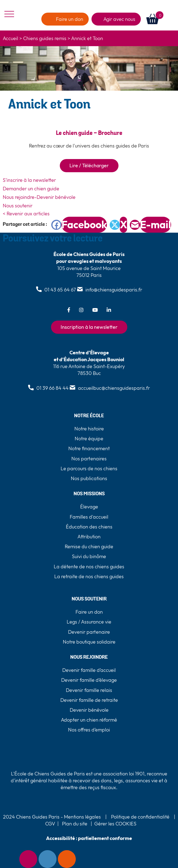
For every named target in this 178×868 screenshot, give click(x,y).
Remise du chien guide (89, 546)
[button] (169, 19)
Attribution (89, 537)
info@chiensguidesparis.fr (114, 290)
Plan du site (75, 824)
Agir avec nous (119, 19)
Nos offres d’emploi (89, 730)
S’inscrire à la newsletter (29, 180)
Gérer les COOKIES (115, 824)
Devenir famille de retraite (89, 700)
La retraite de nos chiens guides (89, 576)
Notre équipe (89, 439)
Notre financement (89, 448)
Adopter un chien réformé (89, 720)
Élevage (89, 507)
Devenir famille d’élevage (89, 680)
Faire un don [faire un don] (70, 19)
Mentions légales (82, 817)
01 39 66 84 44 (52, 388)
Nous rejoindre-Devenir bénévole (39, 197)
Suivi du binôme (89, 556)
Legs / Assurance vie (89, 622)
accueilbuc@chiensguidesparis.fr (114, 388)
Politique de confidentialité (140, 817)
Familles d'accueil (89, 517)
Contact (55, 859)
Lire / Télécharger (89, 165)
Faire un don (74, 859)
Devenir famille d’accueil (89, 670)
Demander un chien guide (31, 189)
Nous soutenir (18, 206)
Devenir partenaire (89, 632)
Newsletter (36, 859)
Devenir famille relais (89, 690)
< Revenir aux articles (26, 214)
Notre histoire (89, 429)
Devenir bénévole (89, 710)
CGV (50, 824)
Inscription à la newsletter (89, 327)
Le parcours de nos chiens (89, 468)
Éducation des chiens (89, 527)
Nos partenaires (89, 459)
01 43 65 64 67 (60, 290)
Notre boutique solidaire (89, 642)
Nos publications (89, 478)
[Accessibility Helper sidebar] (10, 859)
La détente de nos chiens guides (89, 567)
